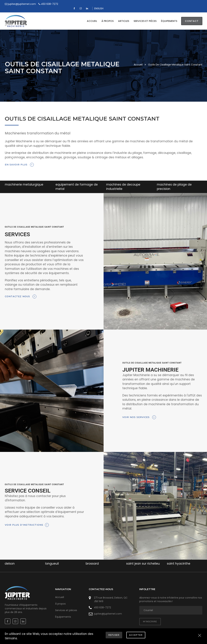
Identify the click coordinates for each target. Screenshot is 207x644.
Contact (192, 17)
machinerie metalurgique (24, 180)
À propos (108, 17)
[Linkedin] (186, 4)
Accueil (92, 17)
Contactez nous (21, 292)
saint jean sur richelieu (143, 559)
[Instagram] (180, 4)
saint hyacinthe (179, 559)
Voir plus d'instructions (27, 521)
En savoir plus (19, 160)
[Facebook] (174, 4)
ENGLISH (198, 4)
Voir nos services (139, 413)
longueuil (52, 559)
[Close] (200, 636)
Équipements (169, 17)
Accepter (136, 635)
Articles (124, 17)
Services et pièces (145, 17)
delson (10, 559)
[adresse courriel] (171, 606)
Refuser (114, 635)
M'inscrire (150, 617)
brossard (92, 559)
